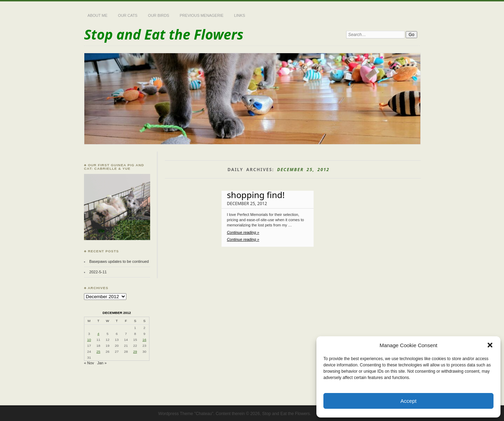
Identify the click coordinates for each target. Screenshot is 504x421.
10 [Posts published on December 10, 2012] (89, 340)
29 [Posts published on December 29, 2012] (135, 352)
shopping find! (256, 195)
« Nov (89, 363)
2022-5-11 (98, 272)
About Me (97, 15)
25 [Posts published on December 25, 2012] (99, 352)
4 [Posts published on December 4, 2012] (98, 334)
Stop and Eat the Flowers (164, 34)
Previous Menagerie (201, 15)
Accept (408, 401)
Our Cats (128, 15)
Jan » (102, 363)
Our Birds (159, 15)
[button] (490, 345)
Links (240, 15)
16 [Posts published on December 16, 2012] (144, 340)
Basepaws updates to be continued (119, 261)
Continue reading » (243, 232)
